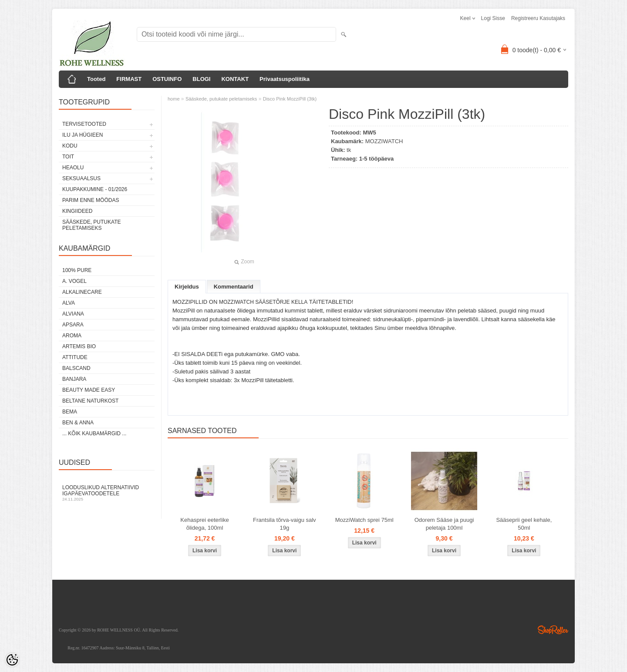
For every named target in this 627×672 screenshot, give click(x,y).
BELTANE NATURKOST (90, 401)
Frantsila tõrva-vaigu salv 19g (285, 524)
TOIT (68, 157)
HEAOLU (73, 168)
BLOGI (201, 79)
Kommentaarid (234, 287)
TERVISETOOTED (84, 124)
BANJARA (74, 379)
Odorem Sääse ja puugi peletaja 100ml (444, 524)
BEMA (70, 412)
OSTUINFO (167, 79)
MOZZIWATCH (384, 141)
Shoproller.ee (553, 630)
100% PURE (77, 270)
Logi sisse (493, 18)
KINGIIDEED (77, 211)
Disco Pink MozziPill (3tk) (290, 99)
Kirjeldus (187, 287)
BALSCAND (76, 368)
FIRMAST (129, 79)
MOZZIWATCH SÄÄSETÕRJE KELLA (263, 302)
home (174, 99)
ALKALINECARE (82, 292)
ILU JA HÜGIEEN (83, 135)
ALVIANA (73, 314)
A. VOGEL (74, 281)
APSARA (73, 325)
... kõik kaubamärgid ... (94, 433)
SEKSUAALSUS (81, 178)
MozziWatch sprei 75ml (364, 520)
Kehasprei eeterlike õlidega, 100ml (204, 524)
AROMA (72, 336)
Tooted (96, 79)
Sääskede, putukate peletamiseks (91, 225)
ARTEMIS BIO (79, 346)
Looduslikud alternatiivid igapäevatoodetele (107, 493)
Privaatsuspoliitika (285, 79)
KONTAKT (235, 79)
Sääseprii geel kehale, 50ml (524, 524)
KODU (70, 146)
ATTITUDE (75, 357)
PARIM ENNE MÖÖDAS (91, 200)
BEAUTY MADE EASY (89, 390)
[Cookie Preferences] (12, 660)
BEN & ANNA (78, 423)
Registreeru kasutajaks (538, 18)
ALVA (69, 303)
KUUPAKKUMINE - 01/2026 (95, 189)
